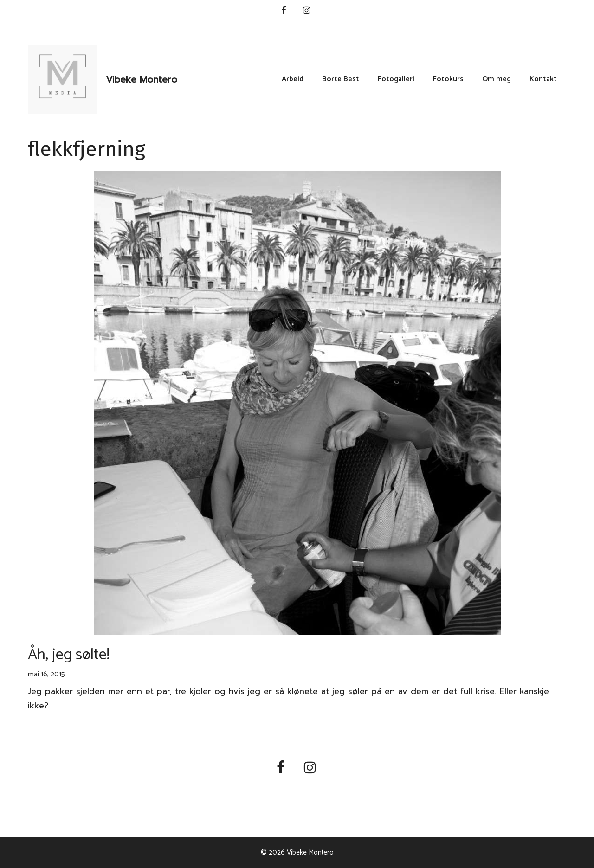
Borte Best (341, 79)
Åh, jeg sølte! (69, 655)
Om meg (497, 79)
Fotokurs (448, 79)
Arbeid (293, 79)
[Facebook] (284, 11)
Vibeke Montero (142, 79)
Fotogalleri (396, 79)
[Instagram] (307, 11)
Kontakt (543, 79)
